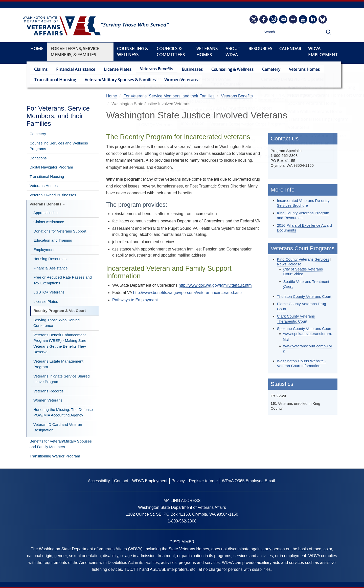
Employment (44, 250)
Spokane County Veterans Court (304, 329)
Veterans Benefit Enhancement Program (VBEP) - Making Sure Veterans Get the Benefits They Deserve (60, 343)
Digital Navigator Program (51, 167)
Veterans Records (48, 391)
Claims (40, 69)
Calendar (290, 48)
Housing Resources (50, 259)
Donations (38, 158)
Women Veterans (173, 79)
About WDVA (233, 51)
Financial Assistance (73, 69)
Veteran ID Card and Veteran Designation (58, 427)
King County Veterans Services (303, 259)
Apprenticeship (46, 213)
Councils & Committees (171, 51)
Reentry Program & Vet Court (60, 311)
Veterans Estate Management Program (58, 364)
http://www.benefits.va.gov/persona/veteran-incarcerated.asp (187, 293)
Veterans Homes (299, 69)
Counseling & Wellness (227, 69)
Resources (260, 48)
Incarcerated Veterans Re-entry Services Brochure (303, 203)
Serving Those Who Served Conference (56, 323)
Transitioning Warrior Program (55, 456)
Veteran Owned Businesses (53, 195)
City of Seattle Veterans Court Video (303, 272)
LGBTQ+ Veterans (49, 292)
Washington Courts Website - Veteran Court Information (302, 363)
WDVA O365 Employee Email (248, 481)
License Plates (113, 69)
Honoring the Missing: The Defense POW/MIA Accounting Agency (63, 412)
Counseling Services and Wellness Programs (59, 146)
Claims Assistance (49, 222)
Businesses (187, 69)
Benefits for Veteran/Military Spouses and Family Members (61, 444)
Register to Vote (203, 481)
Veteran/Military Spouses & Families (115, 79)
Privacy (178, 481)
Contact (121, 481)
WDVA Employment (323, 51)
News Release (289, 264)
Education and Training (53, 240)
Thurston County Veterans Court (304, 296)
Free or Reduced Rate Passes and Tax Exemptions (63, 280)
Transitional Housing (53, 79)
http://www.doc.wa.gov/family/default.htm (215, 285)
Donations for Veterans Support (60, 231)
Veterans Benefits (152, 69)
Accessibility (99, 481)
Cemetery (266, 69)
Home (37, 48)
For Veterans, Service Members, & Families (75, 51)
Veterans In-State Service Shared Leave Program (62, 379)
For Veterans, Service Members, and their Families (58, 116)
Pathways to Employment (135, 300)
